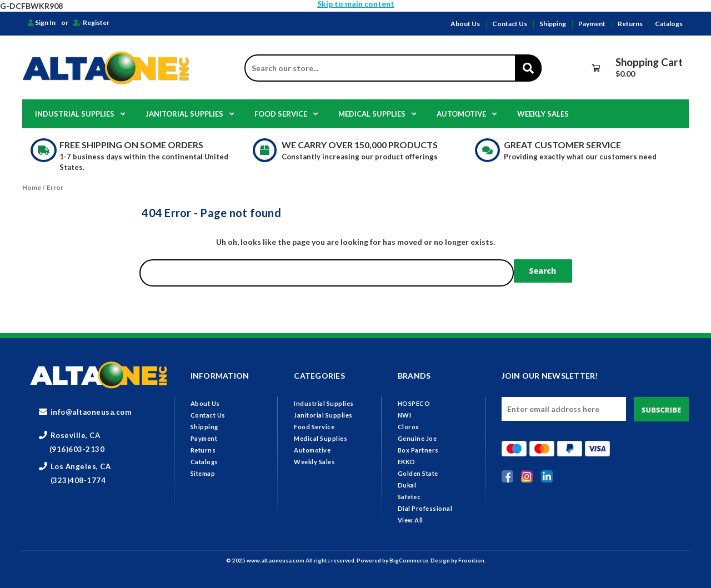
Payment (592, 24)
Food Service (286, 114)
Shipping (553, 24)
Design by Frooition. (458, 560)
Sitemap (203, 473)
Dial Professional (425, 508)
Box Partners (418, 450)
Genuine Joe (417, 438)
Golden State (418, 473)
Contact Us (510, 24)
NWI (405, 415)
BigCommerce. (410, 560)
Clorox (409, 427)
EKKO (407, 462)
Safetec (409, 497)
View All (410, 520)
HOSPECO (414, 403)
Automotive (467, 114)
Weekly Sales (543, 114)
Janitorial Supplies (190, 114)
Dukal (407, 485)
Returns (630, 24)
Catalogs (669, 24)
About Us (465, 24)
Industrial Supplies (80, 114)
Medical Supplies (377, 114)
